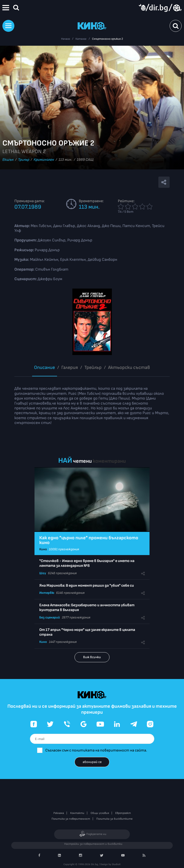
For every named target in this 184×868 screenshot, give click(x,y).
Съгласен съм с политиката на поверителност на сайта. (96, 750)
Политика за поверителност (71, 819)
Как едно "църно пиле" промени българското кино (89, 540)
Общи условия (100, 813)
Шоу (43, 573)
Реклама (59, 813)
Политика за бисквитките (114, 819)
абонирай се (92, 762)
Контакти (77, 813)
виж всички (92, 657)
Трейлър (93, 367)
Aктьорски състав (129, 367)
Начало (66, 39)
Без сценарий (50, 617)
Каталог (81, 39)
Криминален (44, 160)
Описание (44, 367)
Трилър (24, 160)
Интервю (47, 593)
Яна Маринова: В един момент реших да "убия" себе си (87, 586)
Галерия (70, 367)
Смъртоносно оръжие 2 (107, 39)
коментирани (109, 461)
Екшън (8, 160)
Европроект (123, 813)
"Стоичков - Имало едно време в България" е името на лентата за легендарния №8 (87, 563)
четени (82, 461)
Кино (43, 549)
